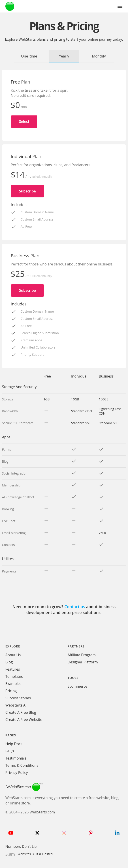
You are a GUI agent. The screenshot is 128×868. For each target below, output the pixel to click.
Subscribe (27, 191)
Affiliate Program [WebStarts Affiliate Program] (82, 655)
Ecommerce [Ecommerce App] (77, 686)
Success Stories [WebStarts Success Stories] (18, 698)
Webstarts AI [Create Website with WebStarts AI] (16, 705)
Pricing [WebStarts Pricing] (11, 691)
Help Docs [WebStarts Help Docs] (14, 744)
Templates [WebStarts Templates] (14, 676)
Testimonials (16, 758)
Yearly (64, 56)
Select (24, 121)
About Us (13, 655)
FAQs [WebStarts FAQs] (10, 751)
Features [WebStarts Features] (13, 669)
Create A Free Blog (21, 712)
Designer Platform (83, 662)
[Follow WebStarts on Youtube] (11, 833)
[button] (120, 6)
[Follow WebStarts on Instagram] (64, 833)
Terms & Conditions (22, 765)
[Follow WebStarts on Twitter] (37, 833)
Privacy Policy (17, 773)
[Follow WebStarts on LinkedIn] (117, 833)
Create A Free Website (24, 720)
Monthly (99, 56)
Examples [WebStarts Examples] (13, 684)
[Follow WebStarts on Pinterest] (91, 833)
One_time (29, 56)
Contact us (75, 607)
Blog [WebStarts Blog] (9, 662)
